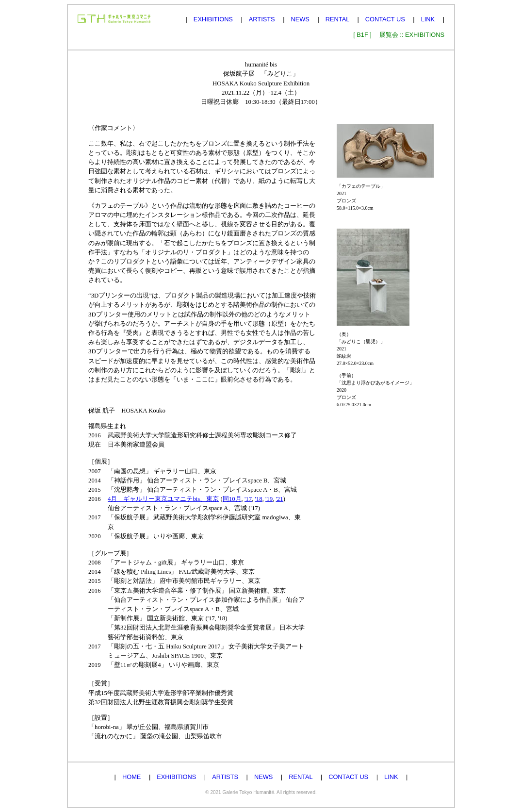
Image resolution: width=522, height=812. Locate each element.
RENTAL (337, 19)
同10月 (232, 499)
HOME (131, 777)
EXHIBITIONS (213, 19)
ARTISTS (262, 19)
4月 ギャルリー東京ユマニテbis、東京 (163, 499)
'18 (259, 499)
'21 (280, 499)
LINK (428, 19)
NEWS (300, 19)
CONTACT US (385, 19)
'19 (269, 499)
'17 (248, 499)
